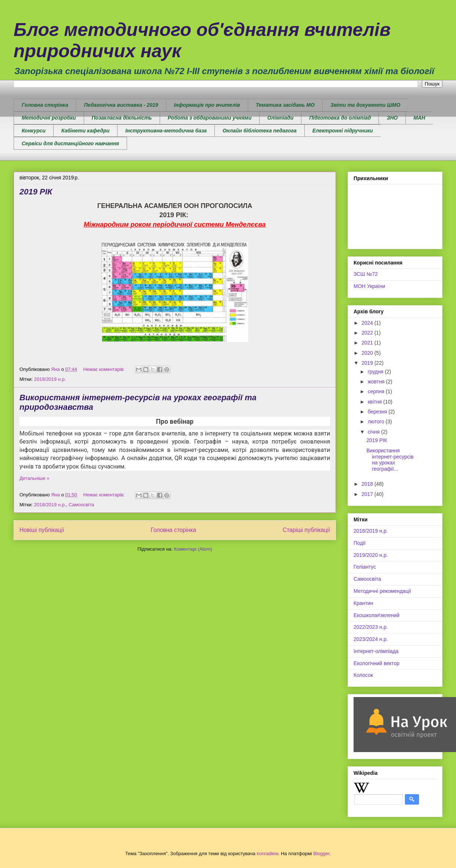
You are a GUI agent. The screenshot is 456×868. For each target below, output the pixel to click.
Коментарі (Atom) (193, 549)
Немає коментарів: (105, 369)
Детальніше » (35, 478)
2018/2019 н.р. (50, 379)
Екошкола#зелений (377, 615)
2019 (368, 363)
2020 (368, 353)
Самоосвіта (82, 505)
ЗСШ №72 (366, 274)
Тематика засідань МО (285, 105)
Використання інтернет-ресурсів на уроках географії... (390, 460)
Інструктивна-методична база (166, 131)
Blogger (321, 854)
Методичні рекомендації (382, 591)
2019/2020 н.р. (371, 555)
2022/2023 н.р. (371, 627)
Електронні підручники (343, 131)
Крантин (363, 603)
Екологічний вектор (377, 663)
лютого (377, 422)
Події (360, 543)
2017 (368, 494)
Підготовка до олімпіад (340, 118)
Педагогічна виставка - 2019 (121, 105)
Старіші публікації (306, 530)
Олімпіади (280, 118)
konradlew (267, 854)
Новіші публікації (42, 530)
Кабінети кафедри (85, 131)
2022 (368, 333)
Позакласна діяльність (122, 118)
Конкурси (34, 131)
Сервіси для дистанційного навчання (70, 143)
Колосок (363, 675)
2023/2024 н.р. (371, 639)
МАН (419, 118)
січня (374, 432)
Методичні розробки (49, 118)
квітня (375, 402)
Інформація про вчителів (207, 105)
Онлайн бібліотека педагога (260, 131)
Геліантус (365, 567)
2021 (368, 343)
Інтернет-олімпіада (376, 651)
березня (378, 412)
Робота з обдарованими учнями (210, 118)
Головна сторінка (45, 105)
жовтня (377, 382)
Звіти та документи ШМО (365, 105)
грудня (376, 372)
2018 (368, 484)
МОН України (369, 286)
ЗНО (392, 118)
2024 (368, 323)
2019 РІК (36, 192)
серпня (377, 391)
